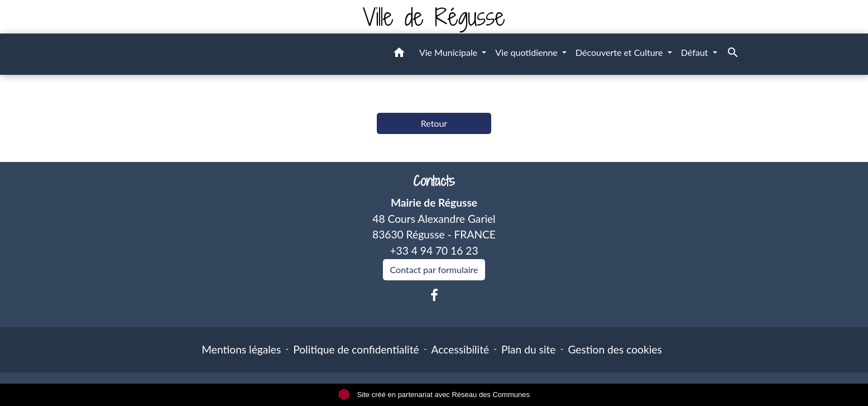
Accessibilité (461, 349)
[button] (399, 54)
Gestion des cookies (615, 349)
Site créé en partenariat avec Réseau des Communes (434, 395)
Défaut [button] (696, 52)
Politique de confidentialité (356, 349)
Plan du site (528, 349)
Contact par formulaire (434, 269)
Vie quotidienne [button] (527, 52)
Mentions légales (241, 349)
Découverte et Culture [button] (620, 52)
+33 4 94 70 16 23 (434, 250)
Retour (434, 123)
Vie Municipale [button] (449, 52)
